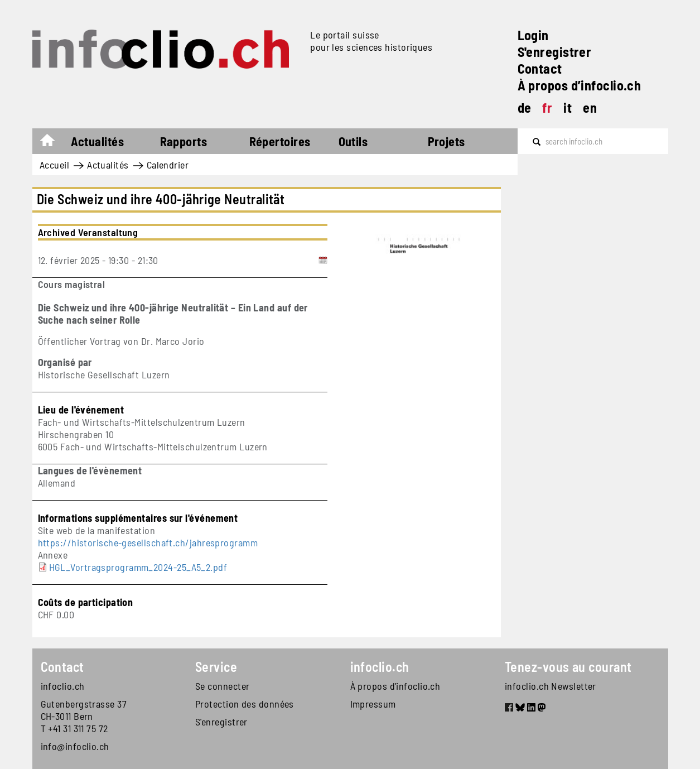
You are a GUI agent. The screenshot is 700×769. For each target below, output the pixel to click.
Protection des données (245, 704)
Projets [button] (446, 141)
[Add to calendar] (323, 260)
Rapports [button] (184, 141)
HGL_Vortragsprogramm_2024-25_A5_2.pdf (138, 567)
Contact (540, 68)
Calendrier (168, 165)
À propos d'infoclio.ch (395, 686)
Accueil (53, 143)
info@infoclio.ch (75, 746)
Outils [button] (353, 141)
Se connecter (222, 686)
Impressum (373, 704)
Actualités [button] (98, 141)
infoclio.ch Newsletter (551, 686)
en (590, 107)
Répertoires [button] (280, 141)
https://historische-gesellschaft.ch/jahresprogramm (148, 542)
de (525, 107)
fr (547, 107)
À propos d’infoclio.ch (580, 85)
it (568, 107)
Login (533, 35)
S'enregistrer (555, 52)
